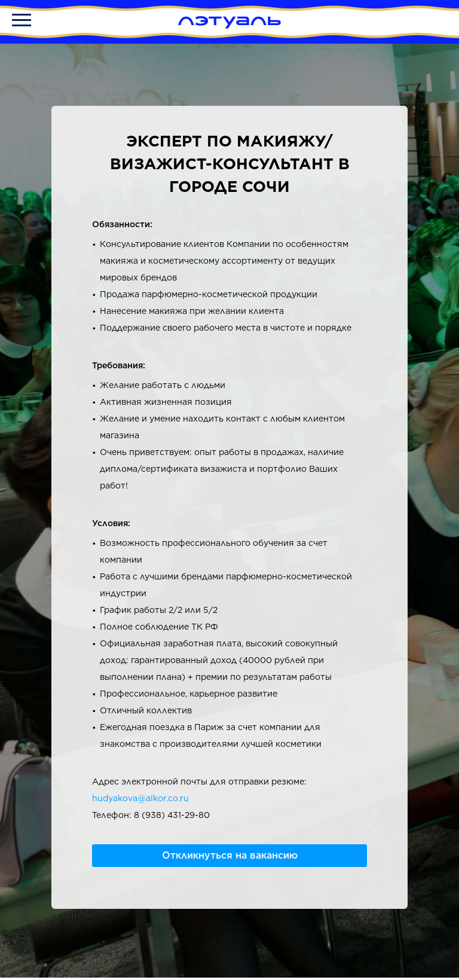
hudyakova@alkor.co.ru (140, 798)
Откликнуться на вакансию (230, 855)
